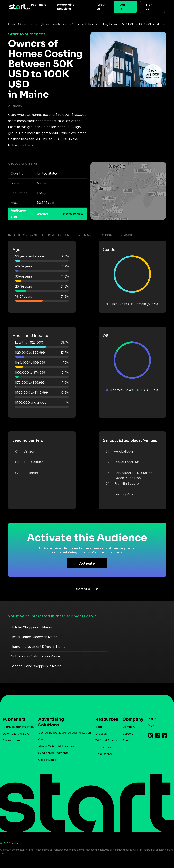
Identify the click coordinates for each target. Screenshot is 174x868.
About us (101, 7)
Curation (44, 739)
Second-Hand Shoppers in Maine (36, 666)
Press (126, 740)
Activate (87, 563)
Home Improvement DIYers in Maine (38, 647)
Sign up (149, 7)
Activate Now (73, 214)
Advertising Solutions (66, 7)
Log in (122, 7)
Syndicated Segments (53, 753)
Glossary (101, 734)
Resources (105, 719)
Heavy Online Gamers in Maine (34, 637)
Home (12, 24)
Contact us (103, 747)
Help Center (104, 754)
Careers (128, 734)
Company (131, 719)
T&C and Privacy (106, 740)
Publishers (39, 5)
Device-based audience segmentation (65, 733)
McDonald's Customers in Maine (35, 656)
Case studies (12, 740)
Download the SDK (16, 734)
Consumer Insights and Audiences (44, 24)
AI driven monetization (18, 727)
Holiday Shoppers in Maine (31, 627)
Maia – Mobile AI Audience (56, 746)
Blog (99, 727)
